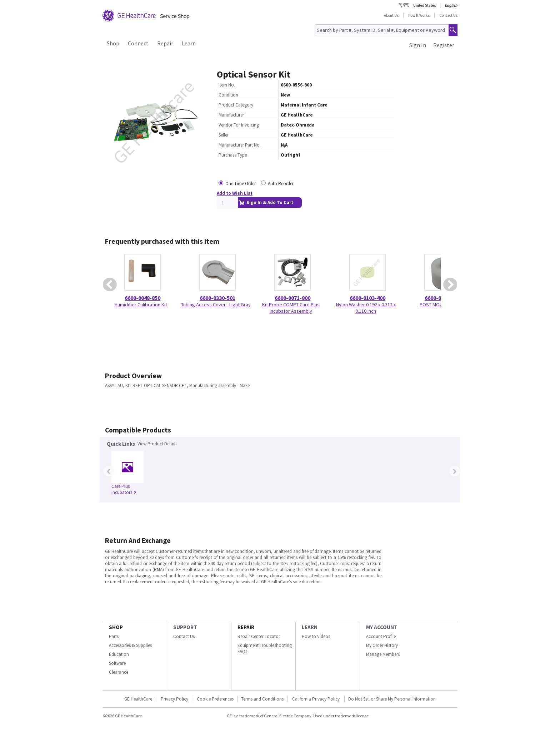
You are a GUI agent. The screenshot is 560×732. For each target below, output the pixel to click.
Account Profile (381, 636)
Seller (224, 135)
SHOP (116, 627)
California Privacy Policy (316, 699)
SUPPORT (185, 627)
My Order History (382, 645)
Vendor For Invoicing (239, 125)
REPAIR (246, 627)
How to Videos (316, 636)
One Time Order (241, 184)
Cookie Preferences (215, 699)
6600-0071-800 (292, 298)
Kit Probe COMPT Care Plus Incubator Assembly (291, 308)
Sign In (418, 45)
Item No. (227, 85)
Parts (114, 636)
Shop (113, 43)
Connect (138, 43)
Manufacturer (231, 115)
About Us (391, 15)
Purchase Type (233, 155)
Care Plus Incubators (124, 489)
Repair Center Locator (259, 636)
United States (424, 5)
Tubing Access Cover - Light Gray (216, 305)
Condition (228, 95)
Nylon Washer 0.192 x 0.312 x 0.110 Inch (366, 308)
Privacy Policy (174, 699)
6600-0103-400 (367, 298)
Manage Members (383, 654)
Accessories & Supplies (130, 645)
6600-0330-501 (217, 298)
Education (119, 654)
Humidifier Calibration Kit (141, 305)
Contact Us (448, 15)
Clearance (119, 672)
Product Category (236, 105)
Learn (189, 43)
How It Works (419, 15)
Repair (165, 43)
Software (117, 663)
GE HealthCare (138, 699)
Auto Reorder (281, 184)
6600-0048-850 (142, 298)
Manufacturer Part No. (240, 145)
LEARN (310, 627)
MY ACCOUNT (382, 627)
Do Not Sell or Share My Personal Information (392, 699)
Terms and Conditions (262, 699)
